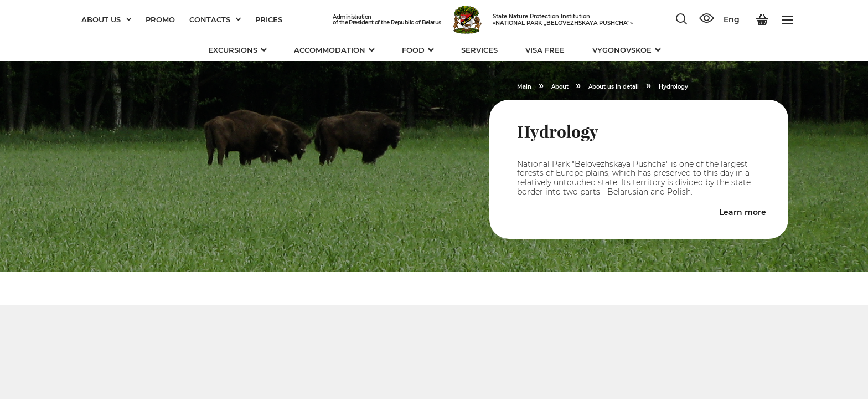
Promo (160, 19)
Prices (269, 19)
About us (106, 19)
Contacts (215, 19)
